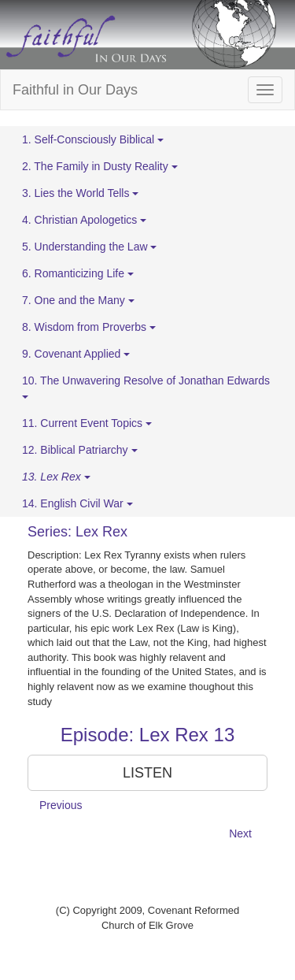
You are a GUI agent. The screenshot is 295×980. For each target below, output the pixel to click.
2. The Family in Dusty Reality (100, 166)
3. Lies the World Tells (80, 193)
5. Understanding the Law (89, 247)
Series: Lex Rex (77, 532)
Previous (61, 805)
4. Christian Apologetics (84, 220)
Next (240, 833)
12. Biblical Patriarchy (80, 450)
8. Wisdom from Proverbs (89, 327)
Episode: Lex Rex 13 (147, 735)
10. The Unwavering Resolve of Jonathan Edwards (146, 386)
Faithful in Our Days (75, 90)
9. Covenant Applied (76, 354)
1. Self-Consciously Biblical (93, 139)
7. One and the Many (78, 300)
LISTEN (147, 773)
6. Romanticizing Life (78, 273)
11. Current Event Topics (87, 423)
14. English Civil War (77, 503)
